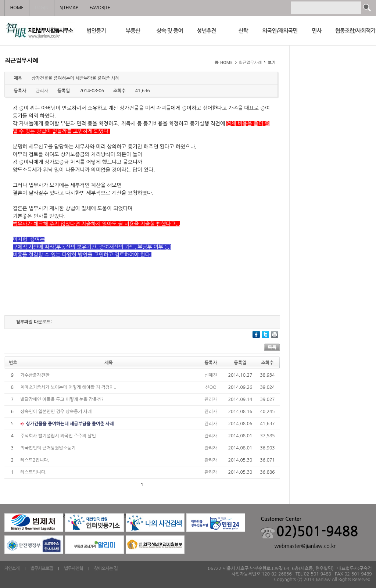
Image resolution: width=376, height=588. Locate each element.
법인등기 (96, 31)
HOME (226, 63)
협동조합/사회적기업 (354, 31)
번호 (13, 363)
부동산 (133, 31)
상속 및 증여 (170, 31)
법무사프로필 (42, 569)
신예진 (211, 375)
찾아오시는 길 (106, 569)
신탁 (243, 31)
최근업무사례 (250, 63)
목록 (272, 347)
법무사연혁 (73, 569)
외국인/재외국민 (280, 31)
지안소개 (12, 569)
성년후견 (206, 31)
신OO (211, 387)
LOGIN (42, 8)
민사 (316, 31)
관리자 (211, 399)
